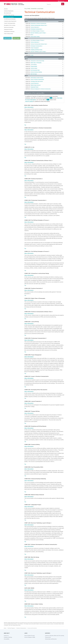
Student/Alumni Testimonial (9, 31)
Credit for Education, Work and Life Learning (54, 635)
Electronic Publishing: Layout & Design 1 (38, 33)
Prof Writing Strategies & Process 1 (37, 31)
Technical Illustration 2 (35, 42)
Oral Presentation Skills (35, 70)
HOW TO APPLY (8, 38)
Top (25, 125)
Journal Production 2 (35, 83)
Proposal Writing (34, 66)
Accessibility (7, 639)
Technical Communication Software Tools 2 (39, 44)
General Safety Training (35, 36)
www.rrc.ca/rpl (29, 101)
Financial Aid (48, 637)
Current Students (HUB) (30, 637)
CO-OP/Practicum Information (10, 19)
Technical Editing (34, 68)
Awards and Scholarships (9, 27)
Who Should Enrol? (8, 13)
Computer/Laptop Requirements (10, 21)
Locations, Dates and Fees (9, 15)
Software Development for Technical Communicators (41, 89)
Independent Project (35, 87)
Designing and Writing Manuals (36, 49)
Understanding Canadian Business (37, 77)
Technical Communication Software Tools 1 (39, 25)
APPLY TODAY (16, 38)
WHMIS (32, 34)
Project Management (35, 48)
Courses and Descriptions (9, 17)
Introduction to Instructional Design (37, 61)
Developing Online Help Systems (37, 81)
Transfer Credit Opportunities (10, 23)
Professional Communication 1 (36, 29)
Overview (6, 9)
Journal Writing (34, 64)
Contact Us (6, 635)
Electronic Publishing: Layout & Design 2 (38, 51)
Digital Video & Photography (36, 62)
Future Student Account (30, 635)
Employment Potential (8, 29)
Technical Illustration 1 (35, 27)
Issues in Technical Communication (37, 79)
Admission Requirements (9, 11)
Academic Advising (8, 637)
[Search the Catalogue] (54, 4)
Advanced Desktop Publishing (36, 72)
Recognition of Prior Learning (10, 25)
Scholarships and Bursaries (51, 639)
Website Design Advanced (36, 85)
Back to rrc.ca (61, 1)
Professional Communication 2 (36, 46)
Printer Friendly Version (8, 33)
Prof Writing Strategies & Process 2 (37, 40)
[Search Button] (63, 4)
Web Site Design (34, 74)
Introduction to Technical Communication (38, 23)
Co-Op (32, 55)
